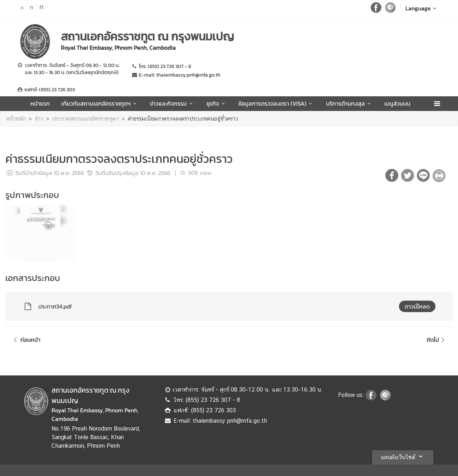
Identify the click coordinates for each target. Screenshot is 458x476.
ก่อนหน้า (26, 340)
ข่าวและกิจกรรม (172, 103)
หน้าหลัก (16, 119)
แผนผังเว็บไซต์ (403, 456)
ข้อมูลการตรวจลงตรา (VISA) (276, 103)
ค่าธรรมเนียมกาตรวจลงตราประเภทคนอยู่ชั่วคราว (183, 119)
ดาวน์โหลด (417, 306)
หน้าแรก (40, 103)
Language (422, 8)
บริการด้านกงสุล (349, 103)
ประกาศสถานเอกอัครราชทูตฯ (86, 119)
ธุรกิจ (217, 103)
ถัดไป (437, 340)
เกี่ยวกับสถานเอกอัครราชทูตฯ (100, 103)
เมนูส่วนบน (397, 103)
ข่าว (39, 119)
